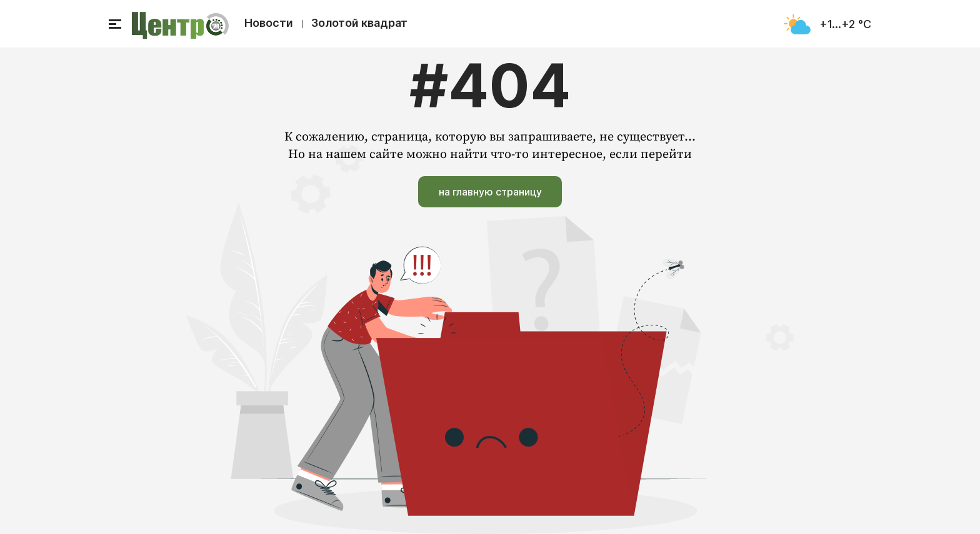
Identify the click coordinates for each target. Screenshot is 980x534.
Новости (269, 23)
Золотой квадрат (359, 23)
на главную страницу (490, 192)
